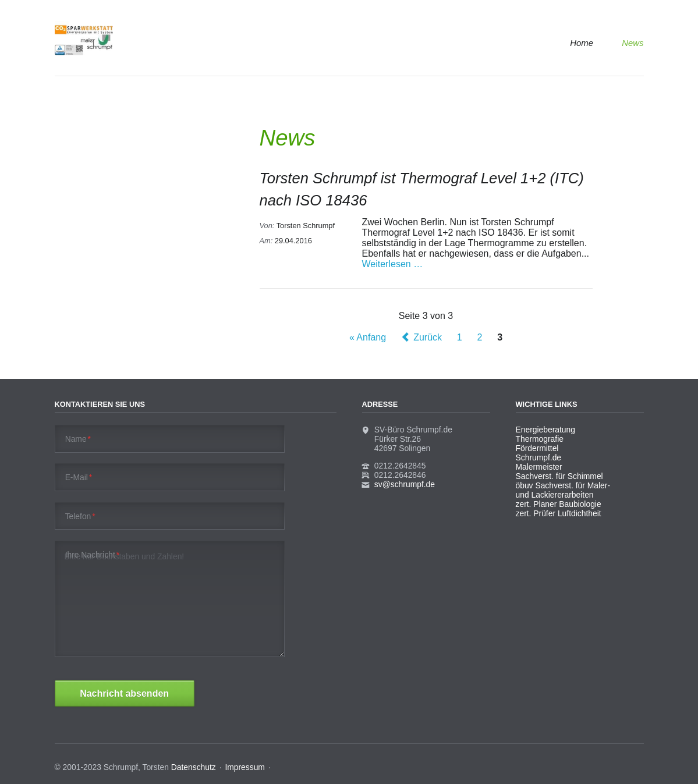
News (633, 43)
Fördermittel (537, 448)
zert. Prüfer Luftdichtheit (559, 513)
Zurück (428, 337)
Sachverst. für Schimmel (559, 476)
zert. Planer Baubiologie (559, 504)
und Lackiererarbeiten (555, 495)
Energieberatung (545, 430)
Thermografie (540, 439)
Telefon (80, 516)
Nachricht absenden (124, 693)
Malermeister (539, 467)
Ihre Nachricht (93, 555)
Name (78, 439)
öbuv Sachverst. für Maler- (563, 485)
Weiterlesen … (393, 264)
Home (582, 43)
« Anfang (368, 337)
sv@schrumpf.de (405, 484)
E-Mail (79, 477)
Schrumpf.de (539, 457)
